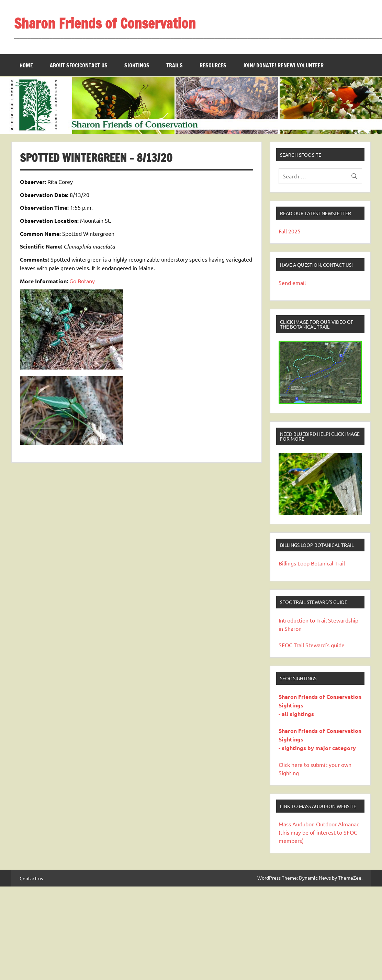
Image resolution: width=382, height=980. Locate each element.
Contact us (31, 878)
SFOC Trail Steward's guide (312, 645)
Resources (213, 65)
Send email (292, 283)
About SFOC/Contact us (79, 65)
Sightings (137, 65)
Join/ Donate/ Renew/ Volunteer (283, 65)
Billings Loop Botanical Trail (312, 563)
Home (26, 65)
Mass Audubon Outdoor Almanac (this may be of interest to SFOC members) (319, 832)
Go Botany (82, 281)
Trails (175, 65)
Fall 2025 (290, 231)
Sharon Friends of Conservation (105, 23)
